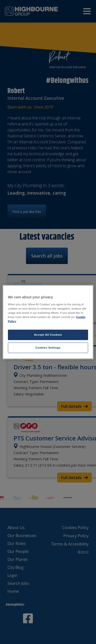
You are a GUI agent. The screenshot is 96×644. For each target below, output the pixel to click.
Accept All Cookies (48, 335)
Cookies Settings (48, 347)
